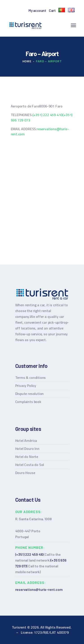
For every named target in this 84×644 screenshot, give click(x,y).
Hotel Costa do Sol (30, 465)
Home (27, 61)
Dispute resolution (30, 394)
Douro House (25, 473)
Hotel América (26, 441)
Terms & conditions (31, 378)
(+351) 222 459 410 (48, 115)
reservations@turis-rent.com (40, 131)
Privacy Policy (26, 386)
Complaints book (28, 402)
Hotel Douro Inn (27, 449)
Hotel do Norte (27, 457)
